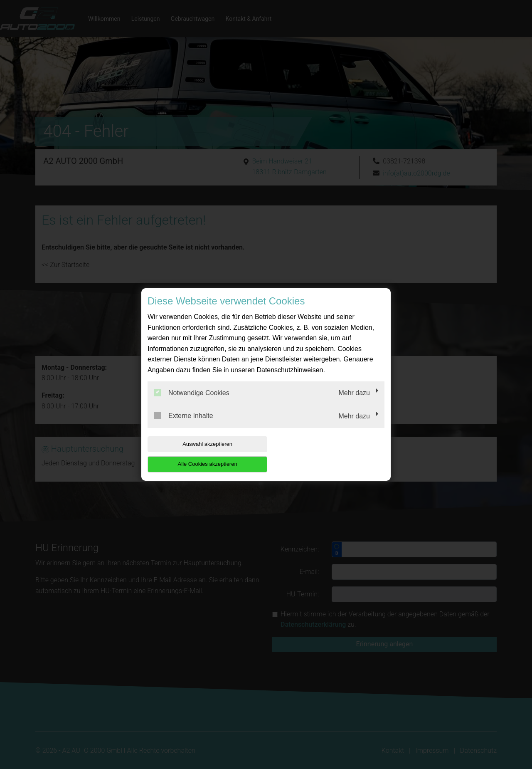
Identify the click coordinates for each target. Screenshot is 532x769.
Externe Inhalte (183, 426)
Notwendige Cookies (192, 403)
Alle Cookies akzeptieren (331, 454)
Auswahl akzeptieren (201, 454)
